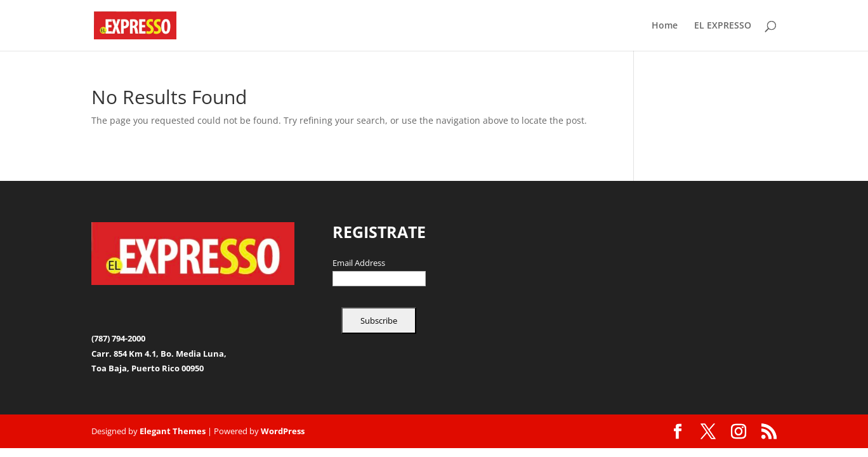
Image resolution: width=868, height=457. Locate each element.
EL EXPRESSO (723, 26)
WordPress (283, 431)
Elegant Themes (173, 431)
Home (665, 26)
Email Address (359, 263)
